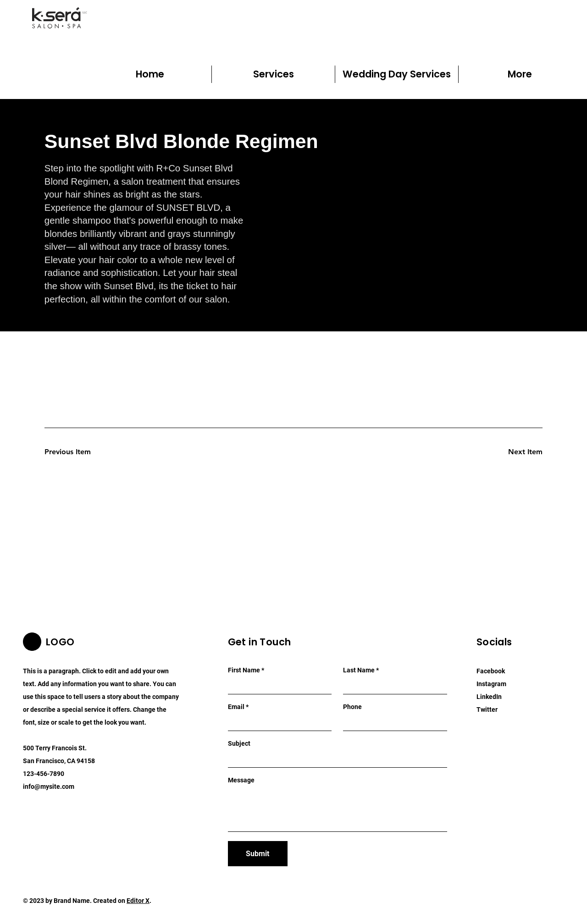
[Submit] (258, 854)
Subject (239, 743)
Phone (352, 707)
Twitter (487, 709)
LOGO (60, 642)
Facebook (491, 671)
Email (236, 707)
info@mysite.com (49, 786)
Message (241, 780)
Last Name (359, 670)
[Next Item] (510, 452)
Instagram (491, 684)
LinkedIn (489, 697)
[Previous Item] (77, 452)
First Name (244, 670)
